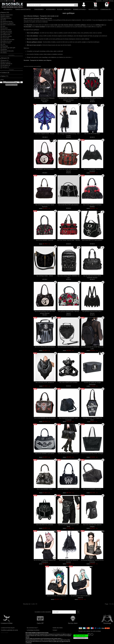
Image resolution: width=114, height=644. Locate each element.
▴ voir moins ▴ (11, 55)
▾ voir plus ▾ (11, 70)
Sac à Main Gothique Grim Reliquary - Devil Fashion (45, 99)
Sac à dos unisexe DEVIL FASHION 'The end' (68, 277)
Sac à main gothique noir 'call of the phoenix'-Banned (45, 312)
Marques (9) (5, 58)
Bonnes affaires (79, 9)
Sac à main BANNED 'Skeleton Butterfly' (68, 489)
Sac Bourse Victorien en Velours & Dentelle (69, 561)
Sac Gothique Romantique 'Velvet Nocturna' (45, 206)
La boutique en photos (33, 630)
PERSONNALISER (81, 638)
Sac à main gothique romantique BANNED (92, 206)
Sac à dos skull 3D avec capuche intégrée (92, 526)
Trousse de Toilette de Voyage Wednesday (92, 383)
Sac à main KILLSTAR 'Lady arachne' (68, 205)
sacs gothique (38, 66)
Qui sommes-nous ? (32, 628)
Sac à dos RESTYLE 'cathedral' (45, 525)
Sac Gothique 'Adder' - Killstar (45, 276)
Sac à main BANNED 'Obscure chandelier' (92, 170)
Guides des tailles (58, 628)
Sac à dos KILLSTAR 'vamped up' (45, 382)
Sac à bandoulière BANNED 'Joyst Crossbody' (68, 419)
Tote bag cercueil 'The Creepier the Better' (92, 419)
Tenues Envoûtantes (23, 9)
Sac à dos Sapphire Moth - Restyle (45, 134)
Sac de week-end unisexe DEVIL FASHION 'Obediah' (92, 277)
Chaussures (39, 9)
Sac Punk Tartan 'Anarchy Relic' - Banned (68, 240)
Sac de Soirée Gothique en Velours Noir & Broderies (45, 561)
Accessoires (51, 9)
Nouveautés (93, 9)
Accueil (25, 66)
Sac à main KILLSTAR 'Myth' (92, 134)
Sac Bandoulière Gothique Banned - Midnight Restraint (68, 99)
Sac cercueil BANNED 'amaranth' (92, 489)
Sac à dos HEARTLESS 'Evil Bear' (69, 382)
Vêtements (8, 9)
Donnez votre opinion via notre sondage (90, 631)
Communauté (105, 9)
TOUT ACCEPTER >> (81, 636)
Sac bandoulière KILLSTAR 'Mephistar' (68, 347)
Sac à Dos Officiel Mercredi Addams (45, 347)
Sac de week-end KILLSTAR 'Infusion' (69, 454)
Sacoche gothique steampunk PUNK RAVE (68, 526)
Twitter (111, 1)
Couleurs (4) (5, 73)
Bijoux (60, 9)
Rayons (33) (5, 12)
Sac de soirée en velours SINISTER (57, 596)
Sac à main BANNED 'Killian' (45, 489)
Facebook (106, 1)
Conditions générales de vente (9, 630)
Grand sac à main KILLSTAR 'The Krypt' (92, 454)
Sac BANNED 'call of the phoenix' (45, 169)
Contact (55, 630)
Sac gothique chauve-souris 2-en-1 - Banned (92, 312)
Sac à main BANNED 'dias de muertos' (45, 418)
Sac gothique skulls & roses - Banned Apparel (68, 312)
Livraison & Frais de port (8, 628)
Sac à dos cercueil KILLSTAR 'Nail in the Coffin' (92, 348)
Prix (2, 80)
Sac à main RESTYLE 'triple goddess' (92, 240)
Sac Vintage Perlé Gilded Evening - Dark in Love (69, 135)
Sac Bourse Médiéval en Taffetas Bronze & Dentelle (92, 561)
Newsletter (99, 1)
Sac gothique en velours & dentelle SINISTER (80, 597)
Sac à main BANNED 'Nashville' (45, 240)
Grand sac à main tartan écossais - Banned (68, 170)
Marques (67, 9)
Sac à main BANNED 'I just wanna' (45, 454)
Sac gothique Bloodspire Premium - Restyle (92, 99)
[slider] (4, 82)
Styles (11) (4, 76)
